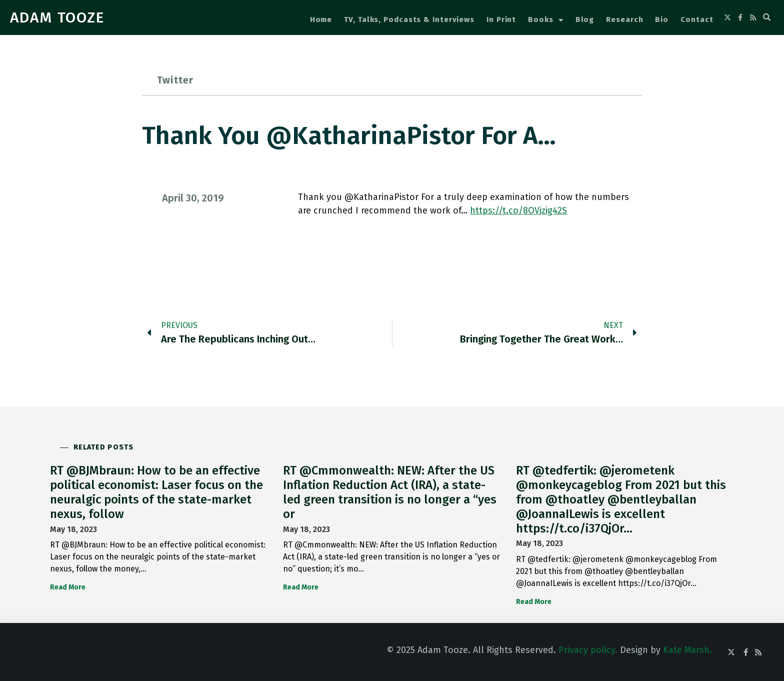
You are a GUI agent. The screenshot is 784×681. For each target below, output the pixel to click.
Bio (662, 19)
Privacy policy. (588, 650)
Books (545, 20)
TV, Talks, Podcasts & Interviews (409, 19)
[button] (767, 17)
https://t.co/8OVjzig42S (518, 210)
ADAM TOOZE (57, 17)
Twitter (175, 80)
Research (624, 19)
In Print (501, 19)
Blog (585, 19)
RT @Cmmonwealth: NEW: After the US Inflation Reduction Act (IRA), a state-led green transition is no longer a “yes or (390, 492)
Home (321, 19)
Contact (697, 19)
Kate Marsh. (687, 650)
